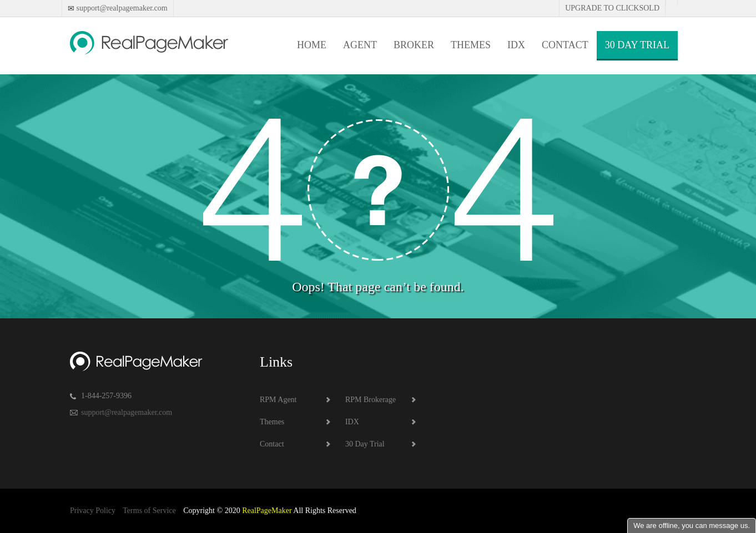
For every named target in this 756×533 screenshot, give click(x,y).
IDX (516, 45)
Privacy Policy (93, 511)
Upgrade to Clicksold (612, 8)
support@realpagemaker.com (121, 8)
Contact (565, 45)
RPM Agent (278, 400)
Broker (414, 45)
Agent (360, 45)
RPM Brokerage (371, 400)
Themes (471, 45)
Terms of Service (149, 511)
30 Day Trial (637, 45)
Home (312, 45)
